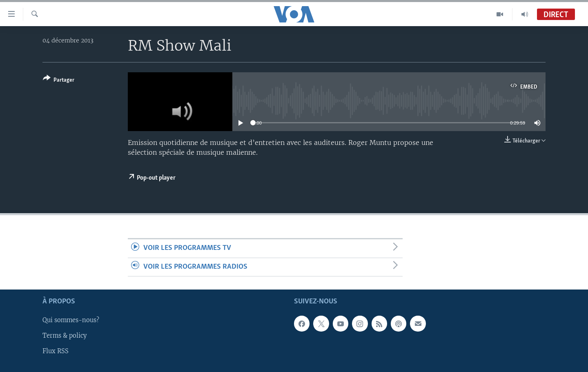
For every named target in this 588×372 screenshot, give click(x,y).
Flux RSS (56, 351)
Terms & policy (65, 336)
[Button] (59, 81)
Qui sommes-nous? (71, 320)
